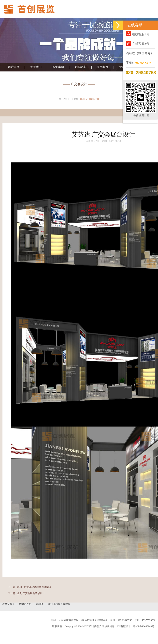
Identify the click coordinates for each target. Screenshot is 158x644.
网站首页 (14, 67)
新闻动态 (80, 67)
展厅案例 (102, 67)
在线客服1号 (138, 34)
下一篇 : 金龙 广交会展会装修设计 (26, 593)
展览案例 (58, 67)
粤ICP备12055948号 (144, 626)
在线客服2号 (138, 43)
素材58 (40, 604)
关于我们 (36, 67)
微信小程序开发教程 (59, 604)
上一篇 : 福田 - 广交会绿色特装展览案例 (30, 587)
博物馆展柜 (25, 604)
